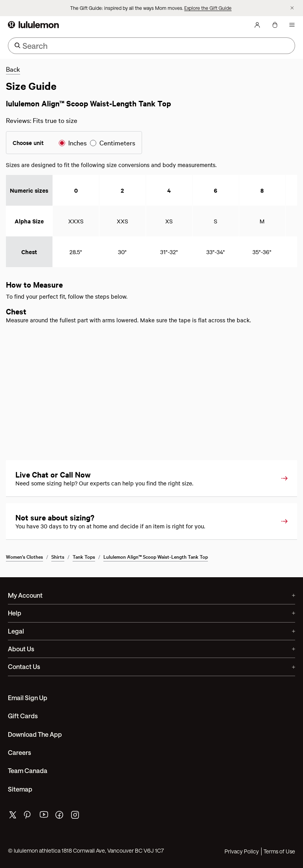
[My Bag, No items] (275, 25)
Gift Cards (23, 716)
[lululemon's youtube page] (44, 817)
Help (151, 613)
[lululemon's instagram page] (76, 817)
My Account (151, 595)
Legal (151, 631)
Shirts (58, 556)
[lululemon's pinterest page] (28, 817)
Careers (20, 752)
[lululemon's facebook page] (60, 817)
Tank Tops (84, 556)
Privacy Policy (242, 851)
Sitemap (20, 789)
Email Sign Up (28, 698)
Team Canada (28, 770)
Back (13, 69)
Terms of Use (279, 851)
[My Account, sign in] (257, 25)
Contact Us (151, 666)
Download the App (35, 734)
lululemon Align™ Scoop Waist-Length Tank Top (156, 556)
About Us (151, 649)
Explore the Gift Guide (208, 8)
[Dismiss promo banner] (292, 8)
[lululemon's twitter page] (13, 816)
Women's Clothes (24, 556)
